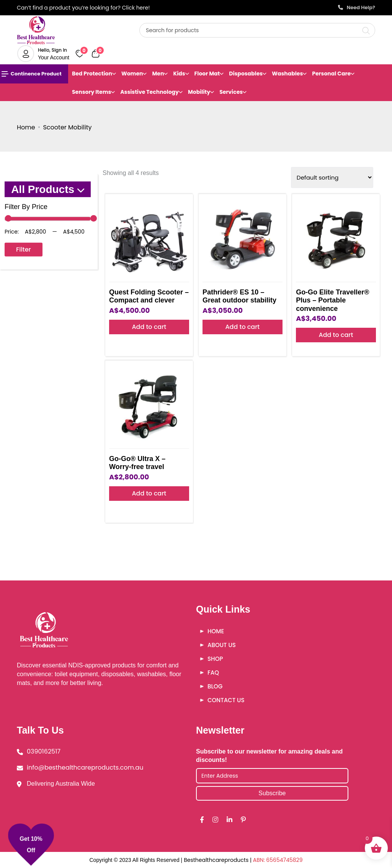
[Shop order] (332, 177)
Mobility (199, 92)
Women (132, 74)
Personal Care (331, 74)
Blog (215, 686)
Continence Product (32, 74)
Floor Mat (207, 74)
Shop (215, 659)
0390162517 (44, 751)
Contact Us (226, 700)
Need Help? (357, 7)
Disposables (246, 74)
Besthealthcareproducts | (218, 860)
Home (26, 127)
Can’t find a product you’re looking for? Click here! (83, 8)
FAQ (213, 673)
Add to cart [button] (149, 327)
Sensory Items (91, 92)
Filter (24, 249)
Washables (287, 74)
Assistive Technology (149, 92)
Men (158, 74)
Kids (179, 74)
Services (231, 92)
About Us (222, 645)
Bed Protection (92, 74)
